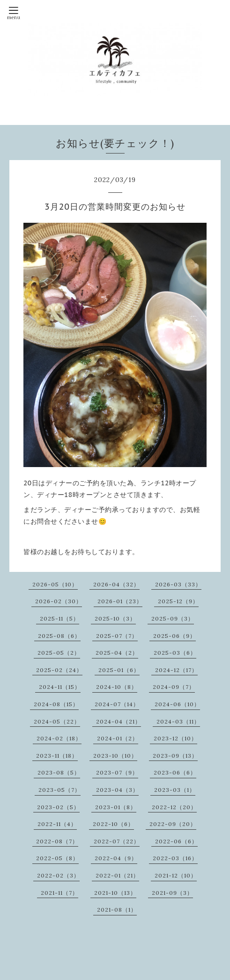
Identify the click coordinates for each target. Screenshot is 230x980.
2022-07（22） (117, 841)
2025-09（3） (173, 618)
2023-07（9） (117, 772)
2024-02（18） (59, 738)
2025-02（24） (59, 670)
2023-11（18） (57, 756)
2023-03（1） (175, 790)
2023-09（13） (175, 756)
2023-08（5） (59, 772)
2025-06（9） (174, 636)
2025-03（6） (175, 653)
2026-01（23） (120, 601)
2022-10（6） (113, 824)
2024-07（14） (117, 704)
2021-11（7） (59, 893)
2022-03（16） (175, 858)
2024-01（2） (118, 738)
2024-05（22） (57, 721)
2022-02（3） (58, 875)
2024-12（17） (176, 670)
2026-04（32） (116, 584)
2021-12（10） (176, 875)
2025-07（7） (117, 636)
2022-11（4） (57, 824)
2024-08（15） (56, 704)
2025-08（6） (59, 636)
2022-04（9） (116, 858)
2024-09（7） (174, 687)
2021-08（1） (117, 910)
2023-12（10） (175, 738)
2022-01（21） (117, 875)
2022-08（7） (57, 841)
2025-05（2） (59, 653)
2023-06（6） (175, 772)
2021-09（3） (172, 893)
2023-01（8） (116, 807)
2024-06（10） (177, 704)
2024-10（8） (117, 687)
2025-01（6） (119, 670)
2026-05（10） (55, 584)
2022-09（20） (173, 824)
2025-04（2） (117, 653)
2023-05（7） (59, 790)
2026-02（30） (59, 601)
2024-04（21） (119, 721)
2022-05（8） (57, 858)
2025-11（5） (59, 618)
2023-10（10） (115, 756)
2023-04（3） (117, 790)
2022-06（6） (176, 841)
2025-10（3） (115, 618)
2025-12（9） (178, 601)
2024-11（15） (60, 687)
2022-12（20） (174, 807)
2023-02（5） (58, 807)
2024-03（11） (178, 721)
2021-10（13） (115, 893)
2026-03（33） (178, 584)
